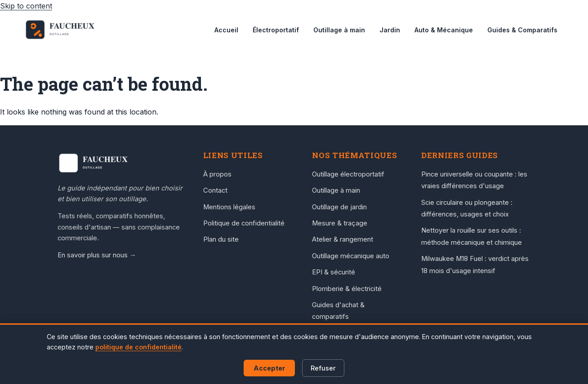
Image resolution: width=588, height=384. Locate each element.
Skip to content (26, 6)
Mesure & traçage (340, 223)
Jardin (390, 30)
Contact (215, 190)
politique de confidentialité (138, 347)
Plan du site (221, 239)
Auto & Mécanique (444, 30)
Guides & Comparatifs (522, 30)
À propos (217, 174)
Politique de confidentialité (244, 223)
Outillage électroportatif (348, 174)
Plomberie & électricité (347, 289)
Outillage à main (339, 30)
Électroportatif (276, 30)
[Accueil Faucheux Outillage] (121, 163)
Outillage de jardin (339, 207)
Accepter (269, 368)
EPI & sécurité (334, 272)
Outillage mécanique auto (351, 256)
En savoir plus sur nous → (97, 255)
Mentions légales (229, 207)
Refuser (323, 368)
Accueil (226, 30)
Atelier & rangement (343, 239)
